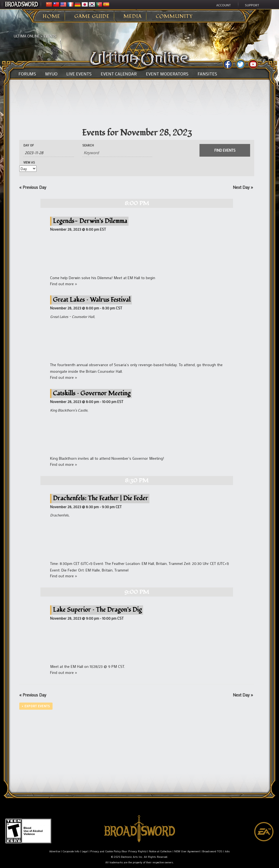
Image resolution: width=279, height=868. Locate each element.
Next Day (243, 187)
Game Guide (92, 17)
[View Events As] (28, 169)
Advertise (55, 851)
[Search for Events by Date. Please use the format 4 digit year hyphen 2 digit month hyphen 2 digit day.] (49, 153)
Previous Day (33, 187)
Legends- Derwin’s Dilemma (90, 221)
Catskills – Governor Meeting (92, 393)
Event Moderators (167, 74)
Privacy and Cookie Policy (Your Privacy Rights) (118, 851)
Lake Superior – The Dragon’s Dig (97, 610)
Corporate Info (71, 851)
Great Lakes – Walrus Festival (92, 300)
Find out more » (64, 284)
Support (252, 5)
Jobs (227, 851)
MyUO (51, 74)
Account (224, 5)
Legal (85, 851)
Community (174, 17)
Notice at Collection (160, 851)
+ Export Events (36, 706)
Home (51, 17)
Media (133, 17)
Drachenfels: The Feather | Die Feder (100, 498)
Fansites (207, 74)
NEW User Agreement (187, 851)
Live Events (79, 74)
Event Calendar (119, 74)
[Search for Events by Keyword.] (117, 153)
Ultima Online (27, 36)
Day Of (29, 145)
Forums (27, 74)
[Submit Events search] (225, 150)
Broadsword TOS (212, 851)
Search (88, 145)
